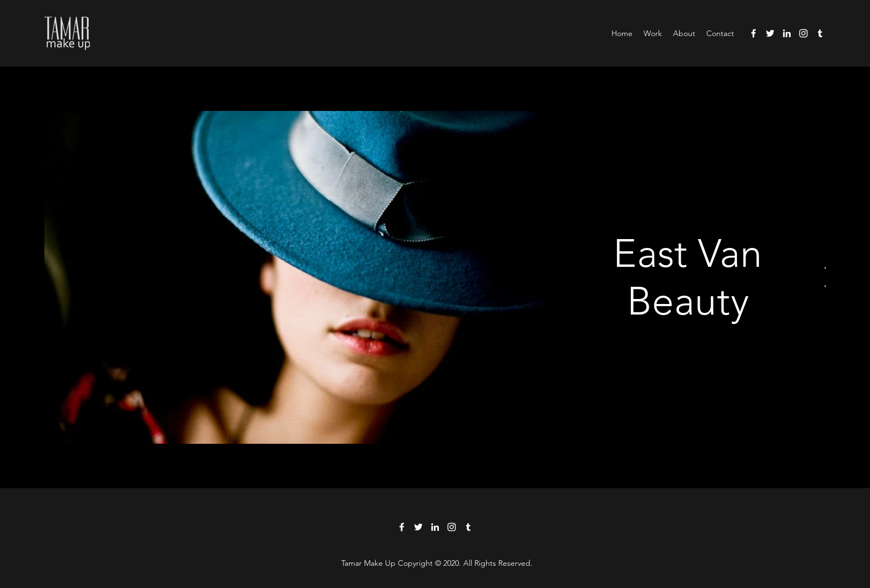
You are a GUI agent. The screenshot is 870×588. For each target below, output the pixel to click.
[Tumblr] (820, 33)
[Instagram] (803, 33)
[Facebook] (753, 33)
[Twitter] (770, 33)
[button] (653, 33)
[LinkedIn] (787, 33)
